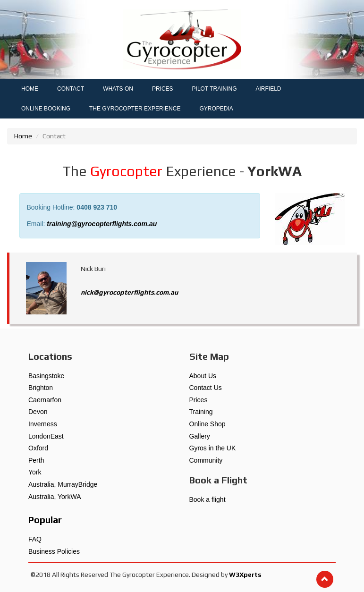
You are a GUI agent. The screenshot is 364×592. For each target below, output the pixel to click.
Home (23, 136)
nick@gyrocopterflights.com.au (129, 292)
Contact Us (206, 388)
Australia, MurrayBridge (63, 484)
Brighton (41, 388)
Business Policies (54, 551)
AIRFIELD (269, 89)
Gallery (200, 436)
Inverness (43, 424)
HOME (30, 89)
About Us (203, 376)
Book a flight (207, 499)
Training (201, 412)
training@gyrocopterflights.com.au (102, 224)
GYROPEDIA (216, 109)
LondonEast (46, 436)
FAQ (35, 539)
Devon (38, 412)
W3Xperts (245, 575)
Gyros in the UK (213, 448)
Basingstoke (46, 376)
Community (206, 460)
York (35, 472)
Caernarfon (45, 400)
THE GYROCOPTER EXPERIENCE (135, 109)
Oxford (38, 448)
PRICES (163, 89)
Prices (199, 400)
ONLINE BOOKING (46, 109)
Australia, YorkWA (55, 497)
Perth (36, 460)
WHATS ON (118, 89)
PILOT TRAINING (215, 89)
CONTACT (71, 89)
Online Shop (207, 424)
